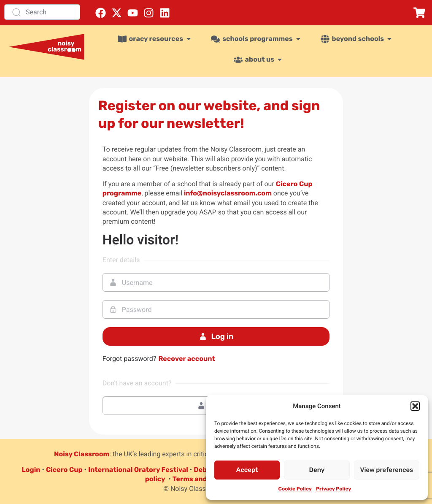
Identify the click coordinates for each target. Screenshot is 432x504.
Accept (247, 470)
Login (31, 470)
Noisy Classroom (82, 454)
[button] (415, 406)
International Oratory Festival (138, 470)
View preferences (386, 470)
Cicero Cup (64, 470)
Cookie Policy (295, 489)
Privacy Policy (333, 489)
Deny (317, 470)
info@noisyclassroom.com (227, 193)
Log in (216, 336)
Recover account (186, 359)
